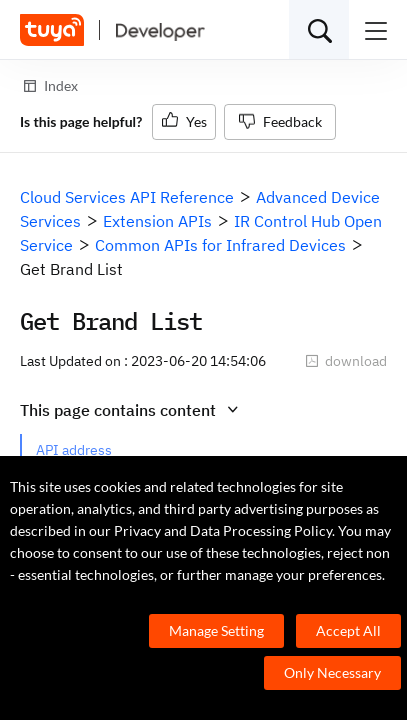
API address (74, 450)
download (346, 361)
